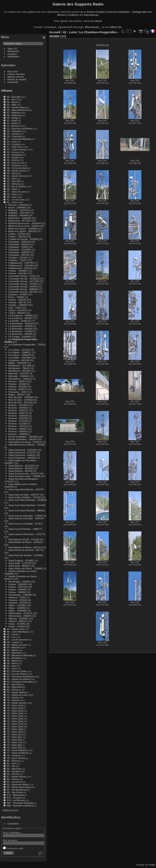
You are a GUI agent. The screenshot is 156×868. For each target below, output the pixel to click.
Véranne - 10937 (17, 597)
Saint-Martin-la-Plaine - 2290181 (25, 542)
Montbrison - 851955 (19, 371)
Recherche (13, 51)
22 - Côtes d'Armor (17, 149)
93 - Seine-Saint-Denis (19, 787)
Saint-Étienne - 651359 (21, 468)
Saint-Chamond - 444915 (22, 455)
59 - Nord (12, 663)
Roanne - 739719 (18, 426)
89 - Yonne (12, 779)
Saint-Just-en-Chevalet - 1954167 (26, 518)
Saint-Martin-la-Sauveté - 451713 (26, 550)
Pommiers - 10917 (18, 392)
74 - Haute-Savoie (16, 703)
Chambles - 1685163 (19, 242)
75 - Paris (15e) (15, 719)
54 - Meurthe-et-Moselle (19, 655)
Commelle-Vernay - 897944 (23, 292)
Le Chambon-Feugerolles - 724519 (27, 344)
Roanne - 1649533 (18, 408)
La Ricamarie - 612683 (20, 331)
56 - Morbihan (14, 658)
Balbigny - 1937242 (19, 210)
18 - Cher (12, 142)
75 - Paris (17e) (15, 724)
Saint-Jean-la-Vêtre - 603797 (24, 495)
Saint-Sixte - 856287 (19, 566)
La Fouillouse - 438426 (21, 315)
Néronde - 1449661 (19, 376)
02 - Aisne (12, 102)
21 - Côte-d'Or (14, 147)
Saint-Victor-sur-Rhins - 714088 (25, 568)
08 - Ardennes (14, 115)
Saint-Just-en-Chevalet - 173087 (25, 516)
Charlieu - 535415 (18, 257)
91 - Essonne (14, 782)
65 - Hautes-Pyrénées (18, 679)
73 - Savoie (13, 700)
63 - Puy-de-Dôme (16, 674)
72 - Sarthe (13, 697)
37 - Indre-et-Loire (16, 192)
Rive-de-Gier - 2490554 (21, 400)
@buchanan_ (92, 27)
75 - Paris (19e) (15, 729)
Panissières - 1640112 (20, 379)
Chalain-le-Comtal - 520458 (23, 239)
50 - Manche (13, 647)
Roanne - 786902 (18, 431)
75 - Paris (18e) (15, 726)
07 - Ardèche (14, 113)
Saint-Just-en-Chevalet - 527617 (25, 524)
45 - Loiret (12, 634)
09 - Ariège (12, 118)
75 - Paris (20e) (15, 732)
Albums (7, 90)
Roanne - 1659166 (18, 416)
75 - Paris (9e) (14, 748)
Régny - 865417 (17, 394)
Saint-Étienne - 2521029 (21, 466)
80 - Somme (13, 761)
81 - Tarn (11, 763)
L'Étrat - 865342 (17, 313)
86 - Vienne (13, 774)
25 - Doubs (13, 157)
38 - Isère (12, 194)
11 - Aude (12, 123)
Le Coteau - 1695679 (20, 355)
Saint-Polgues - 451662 (21, 560)
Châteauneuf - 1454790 (21, 263)
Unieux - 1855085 (18, 584)
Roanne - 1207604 (18, 405)
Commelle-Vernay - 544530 (23, 286)
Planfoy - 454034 (17, 387)
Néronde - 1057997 (19, 373)
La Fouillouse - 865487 (21, 318)
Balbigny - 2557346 (19, 213)
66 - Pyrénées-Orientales (20, 682)
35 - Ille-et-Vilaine (16, 186)
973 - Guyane (14, 798)
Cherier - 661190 (17, 273)
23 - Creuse (13, 152)
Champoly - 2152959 (19, 250)
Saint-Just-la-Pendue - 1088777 (25, 529)
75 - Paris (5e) (14, 737)
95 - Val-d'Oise (15, 792)
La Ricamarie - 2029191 (21, 323)
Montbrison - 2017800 (20, 366)
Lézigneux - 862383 (19, 360)
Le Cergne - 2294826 (20, 337)
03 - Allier (12, 105)
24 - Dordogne (14, 155)
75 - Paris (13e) (15, 713)
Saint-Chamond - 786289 (22, 458)
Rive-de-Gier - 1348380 (21, 397)
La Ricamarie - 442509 (20, 326)
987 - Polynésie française (20, 803)
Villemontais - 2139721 (20, 613)
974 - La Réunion (16, 800)
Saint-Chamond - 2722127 (22, 452)
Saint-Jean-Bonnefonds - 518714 (26, 489)
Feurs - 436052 (16, 297)
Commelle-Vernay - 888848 (23, 289)
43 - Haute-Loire (15, 629)
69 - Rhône (13, 690)
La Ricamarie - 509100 (20, 329)
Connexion (13, 824)
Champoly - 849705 (19, 255)
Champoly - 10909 (18, 247)
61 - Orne (12, 668)
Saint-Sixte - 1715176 (20, 563)
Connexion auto (13, 848)
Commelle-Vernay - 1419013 (24, 279)
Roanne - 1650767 (18, 410)
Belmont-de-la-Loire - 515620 (24, 226)
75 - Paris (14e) (15, 716)
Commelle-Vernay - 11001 (22, 276)
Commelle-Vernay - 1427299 (24, 281)
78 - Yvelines (14, 755)
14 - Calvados (14, 131)
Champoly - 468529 (19, 252)
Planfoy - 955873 (17, 389)
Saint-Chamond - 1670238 (22, 450)
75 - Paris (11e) (15, 708)
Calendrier (13, 82)
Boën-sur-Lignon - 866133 (22, 231)
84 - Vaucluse (14, 769)
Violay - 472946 (17, 624)
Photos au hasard (17, 79)
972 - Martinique (15, 795)
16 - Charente (14, 136)
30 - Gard (12, 173)
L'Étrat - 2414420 (17, 310)
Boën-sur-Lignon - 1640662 (23, 229)
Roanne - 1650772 (18, 413)
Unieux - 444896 (17, 589)
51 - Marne (12, 650)
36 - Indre (12, 189)
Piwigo (152, 865)
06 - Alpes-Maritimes (18, 110)
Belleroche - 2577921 (20, 221)
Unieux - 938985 (17, 592)
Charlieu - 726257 (18, 260)
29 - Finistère (14, 165)
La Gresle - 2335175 (19, 321)
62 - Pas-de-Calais (17, 671)
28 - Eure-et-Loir (15, 163)
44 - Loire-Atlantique (17, 632)
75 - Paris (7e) (14, 742)
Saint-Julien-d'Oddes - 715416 (24, 497)
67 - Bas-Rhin (14, 684)
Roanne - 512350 (18, 423)
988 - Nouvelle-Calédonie (20, 805)
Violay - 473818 (17, 626)
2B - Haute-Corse (16, 171)
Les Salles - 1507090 (20, 358)
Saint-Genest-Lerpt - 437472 (23, 474)
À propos (12, 54)
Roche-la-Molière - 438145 (22, 439)
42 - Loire (12, 202)
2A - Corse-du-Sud (17, 168)
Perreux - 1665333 (18, 205)
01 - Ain (11, 99)
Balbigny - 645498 (18, 215)
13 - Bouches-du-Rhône (19, 128)
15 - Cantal (13, 134)
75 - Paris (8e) (14, 745)
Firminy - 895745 (17, 302)
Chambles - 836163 (19, 244)
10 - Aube (12, 120)
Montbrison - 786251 (19, 368)
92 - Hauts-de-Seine (17, 784)
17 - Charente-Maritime (19, 139)
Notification (13, 56)
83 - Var (11, 766)
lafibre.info (116, 27)
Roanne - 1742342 (18, 421)
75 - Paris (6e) (14, 740)
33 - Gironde (13, 181)
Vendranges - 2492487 (20, 595)
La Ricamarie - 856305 (20, 334)
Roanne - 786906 (18, 434)
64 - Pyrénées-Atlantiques (20, 676)
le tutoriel (96, 21)
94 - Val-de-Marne (16, 790)
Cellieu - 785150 (17, 236)
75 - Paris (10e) (15, 705)
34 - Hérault (13, 184)
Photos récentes (16, 74)
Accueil (55, 32)
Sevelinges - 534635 (19, 582)
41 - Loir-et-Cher (15, 200)
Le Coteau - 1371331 (20, 350)
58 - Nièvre (13, 661)
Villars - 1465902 (17, 608)
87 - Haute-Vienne (16, 776)
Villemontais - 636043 (20, 616)
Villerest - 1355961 (18, 618)
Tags (10, 49)
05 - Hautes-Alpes (16, 107)
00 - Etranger (14, 97)
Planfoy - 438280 (17, 384)
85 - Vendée (13, 771)
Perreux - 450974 (18, 381)
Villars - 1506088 (17, 611)
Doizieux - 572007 (18, 294)
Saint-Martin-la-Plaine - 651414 (25, 547)
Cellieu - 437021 (17, 234)
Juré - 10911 (15, 308)
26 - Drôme (13, 160)
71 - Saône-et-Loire (17, 695)
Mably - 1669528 (17, 363)
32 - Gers (12, 178)
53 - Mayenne (14, 653)
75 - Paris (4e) (14, 734)
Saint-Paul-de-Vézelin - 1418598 (26, 555)
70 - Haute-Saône (16, 692)
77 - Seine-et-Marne (17, 753)
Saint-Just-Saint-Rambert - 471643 (27, 505)
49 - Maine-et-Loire (17, 645)
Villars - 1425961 (17, 605)
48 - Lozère (13, 642)
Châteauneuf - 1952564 (21, 265)
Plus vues (13, 71)
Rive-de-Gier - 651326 (20, 402)
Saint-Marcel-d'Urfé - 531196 (24, 539)
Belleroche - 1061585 (20, 218)
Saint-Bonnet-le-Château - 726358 (27, 445)
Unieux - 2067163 (18, 587)
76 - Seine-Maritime (17, 750)
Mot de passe (10, 840)
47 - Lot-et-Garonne (17, 639)
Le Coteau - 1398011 (20, 352)
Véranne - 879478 (18, 603)
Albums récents (16, 77)
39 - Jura (11, 197)
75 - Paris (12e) (15, 711)
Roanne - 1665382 (18, 418)
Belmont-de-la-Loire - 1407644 (25, 223)
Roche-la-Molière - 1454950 (23, 437)
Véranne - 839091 (18, 600)
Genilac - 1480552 (18, 305)
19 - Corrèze (13, 144)
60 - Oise (12, 666)
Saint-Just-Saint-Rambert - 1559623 (27, 500)
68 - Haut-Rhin (15, 687)
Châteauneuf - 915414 (20, 268)
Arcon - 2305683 (17, 207)
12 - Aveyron (13, 126)
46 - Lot (11, 637)
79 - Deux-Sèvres (16, 758)
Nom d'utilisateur (12, 832)
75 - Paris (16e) (15, 721)
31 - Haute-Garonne (17, 176)
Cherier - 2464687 (18, 271)
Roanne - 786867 (18, 429)
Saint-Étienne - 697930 (21, 471)
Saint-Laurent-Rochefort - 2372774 (27, 534)
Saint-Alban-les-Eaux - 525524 (25, 442)
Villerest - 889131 (18, 621)
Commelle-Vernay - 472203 (23, 284)
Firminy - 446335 (17, 300)
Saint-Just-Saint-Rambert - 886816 (27, 510)
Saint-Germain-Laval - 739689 (24, 476)
